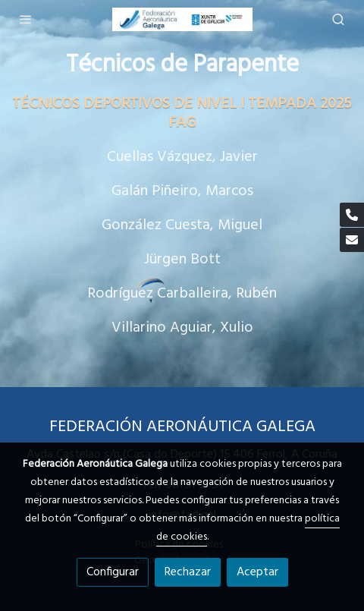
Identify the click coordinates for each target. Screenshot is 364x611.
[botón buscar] (338, 19)
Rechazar (188, 572)
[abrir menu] (26, 19)
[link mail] (352, 240)
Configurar (113, 572)
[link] (182, 19)
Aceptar (257, 572)
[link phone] (352, 215)
